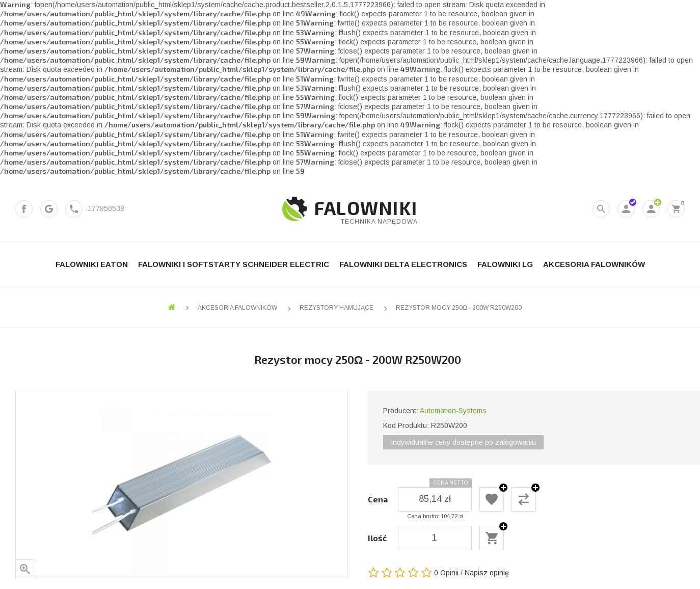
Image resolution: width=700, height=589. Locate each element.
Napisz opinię (487, 573)
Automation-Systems (453, 411)
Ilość (377, 538)
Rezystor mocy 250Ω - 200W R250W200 (459, 308)
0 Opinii (446, 573)
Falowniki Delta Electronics (403, 264)
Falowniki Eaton (92, 264)
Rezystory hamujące (336, 308)
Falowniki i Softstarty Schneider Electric (234, 264)
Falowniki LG (505, 264)
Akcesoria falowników (594, 264)
